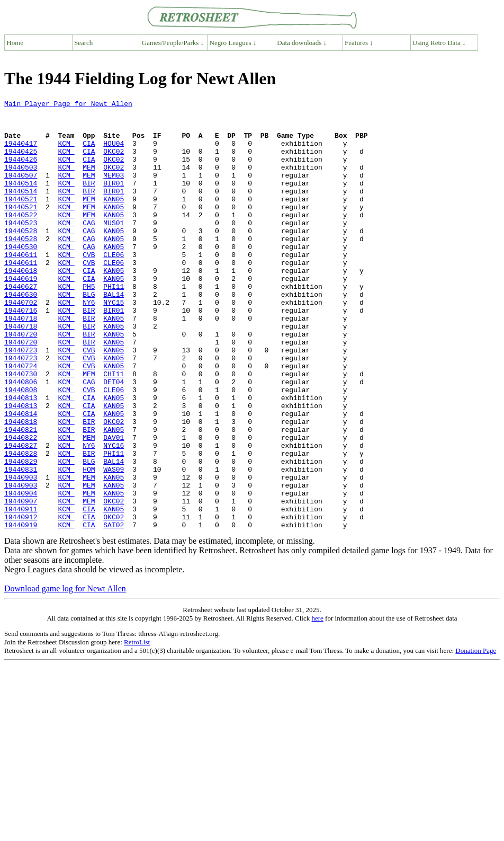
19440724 (21, 420)
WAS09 (114, 544)
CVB (89, 286)
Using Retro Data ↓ (439, 43)
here (317, 704)
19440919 (21, 610)
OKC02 (114, 162)
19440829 (21, 534)
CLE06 (114, 286)
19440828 (21, 525)
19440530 (21, 277)
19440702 (21, 343)
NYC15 (114, 343)
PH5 (89, 324)
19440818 (21, 486)
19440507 (21, 191)
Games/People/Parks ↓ (173, 43)
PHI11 (114, 324)
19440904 (21, 572)
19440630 (21, 334)
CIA (89, 153)
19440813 (21, 458)
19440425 (21, 162)
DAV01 (114, 506)
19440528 (21, 258)
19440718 (21, 362)
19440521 (21, 219)
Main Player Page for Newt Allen (68, 105)
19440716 (21, 353)
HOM (89, 544)
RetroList (137, 728)
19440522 (21, 238)
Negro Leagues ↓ (233, 43)
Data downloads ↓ (302, 43)
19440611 (21, 286)
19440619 (21, 315)
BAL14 (114, 334)
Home (15, 43)
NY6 (89, 343)
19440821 (21, 496)
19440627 (21, 324)
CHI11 (114, 429)
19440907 (21, 582)
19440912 (21, 601)
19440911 (21, 591)
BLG (89, 334)
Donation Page (476, 736)
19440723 (21, 401)
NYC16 (114, 515)
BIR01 (114, 200)
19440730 (21, 429)
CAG (89, 248)
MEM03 (114, 191)
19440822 (21, 506)
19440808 (21, 448)
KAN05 (114, 219)
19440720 (21, 382)
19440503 (21, 181)
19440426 (21, 172)
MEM (89, 181)
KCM (66, 153)
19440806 (21, 439)
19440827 (21, 515)
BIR (89, 200)
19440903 (21, 553)
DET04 (114, 439)
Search (83, 43)
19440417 (21, 153)
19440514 (21, 200)
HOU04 (114, 153)
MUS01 (114, 248)
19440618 (21, 305)
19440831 (21, 544)
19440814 (21, 477)
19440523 (21, 248)
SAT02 (114, 610)
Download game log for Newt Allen (65, 674)
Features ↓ (359, 43)
